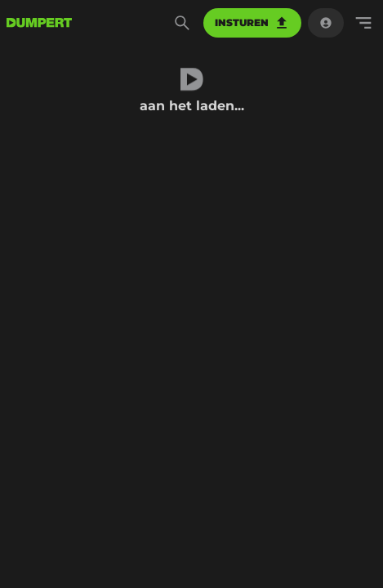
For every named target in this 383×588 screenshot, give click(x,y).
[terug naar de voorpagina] (39, 23)
